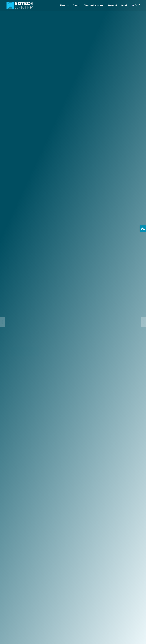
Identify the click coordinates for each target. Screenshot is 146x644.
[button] (143, 229)
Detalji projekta (13, 288)
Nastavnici (55, 452)
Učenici (20, 452)
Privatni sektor (126, 452)
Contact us (59, 524)
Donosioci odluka (91, 452)
